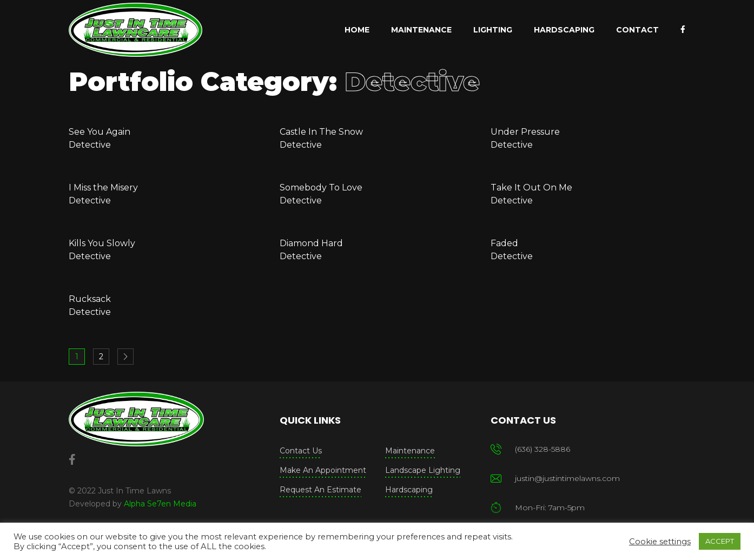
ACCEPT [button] (720, 541)
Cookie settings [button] (660, 542)
